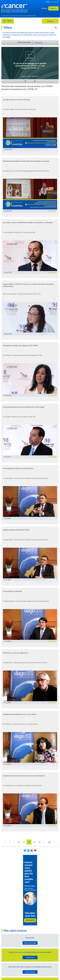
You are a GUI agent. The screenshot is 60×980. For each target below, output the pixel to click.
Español (56, 2)
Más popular (38, 43)
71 (24, 842)
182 (49, 842)
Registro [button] (53, 8)
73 (34, 842)
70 (19, 842)
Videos (8, 27)
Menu (8, 21)
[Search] (56, 28)
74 (39, 842)
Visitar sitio (30, 957)
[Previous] (25, 81)
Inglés (48, 2)
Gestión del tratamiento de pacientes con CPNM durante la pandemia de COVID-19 (27, 88)
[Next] (35, 81)
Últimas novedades (24, 42)
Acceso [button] (44, 8)
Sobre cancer (30, 972)
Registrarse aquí (30, 943)
